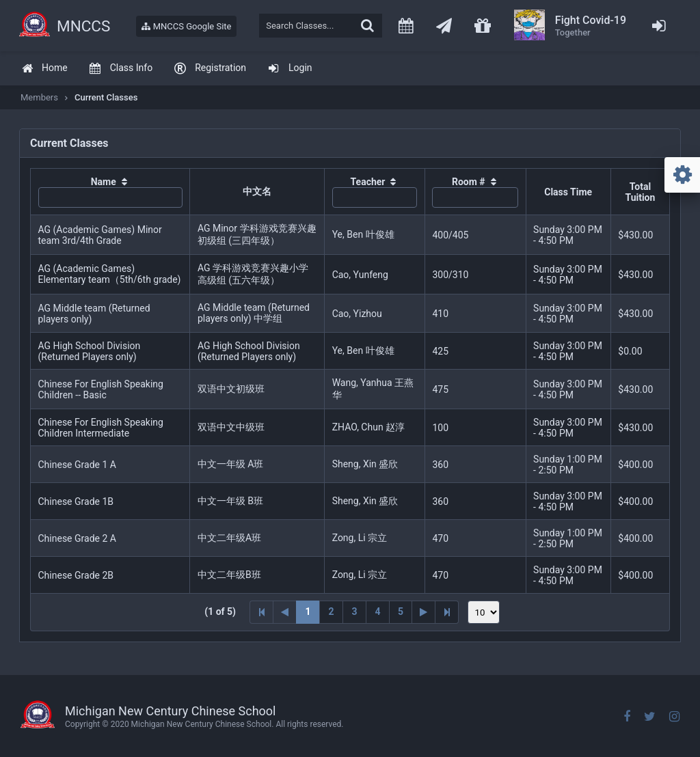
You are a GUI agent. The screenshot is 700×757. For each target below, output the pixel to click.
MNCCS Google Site (186, 26)
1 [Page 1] (308, 611)
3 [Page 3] (354, 611)
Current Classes (106, 97)
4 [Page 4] (377, 611)
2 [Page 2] (331, 611)
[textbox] (321, 26)
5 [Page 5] (401, 611)
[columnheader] (110, 192)
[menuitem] (44, 69)
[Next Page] (424, 612)
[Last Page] (447, 612)
